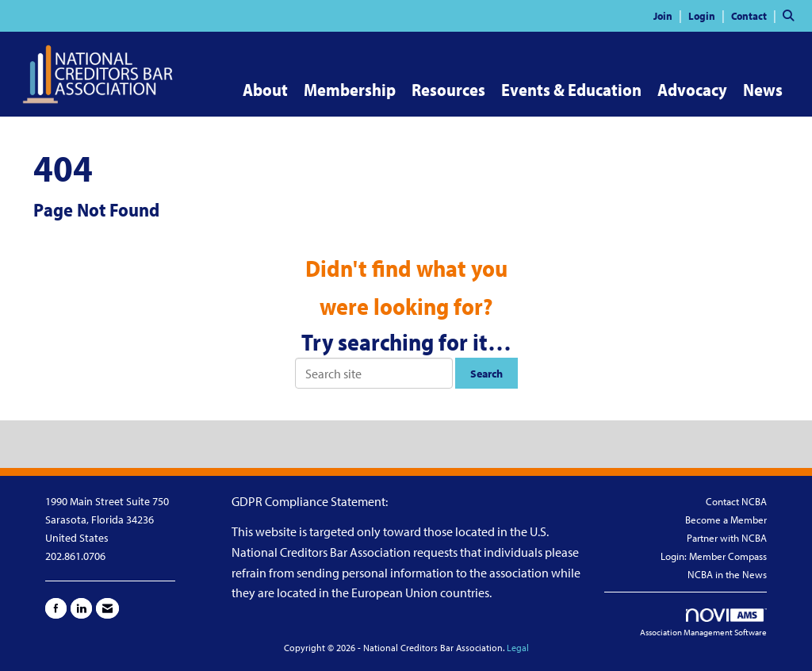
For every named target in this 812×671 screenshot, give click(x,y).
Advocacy (692, 90)
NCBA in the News (727, 574)
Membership (350, 90)
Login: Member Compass (714, 556)
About (265, 90)
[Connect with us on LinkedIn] (81, 608)
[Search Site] (791, 15)
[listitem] (670, 15)
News (763, 90)
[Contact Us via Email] (107, 608)
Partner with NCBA (727, 538)
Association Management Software (703, 623)
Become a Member (726, 520)
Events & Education (571, 90)
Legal (518, 648)
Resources (448, 90)
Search (486, 373)
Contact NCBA (736, 501)
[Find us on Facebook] (56, 608)
